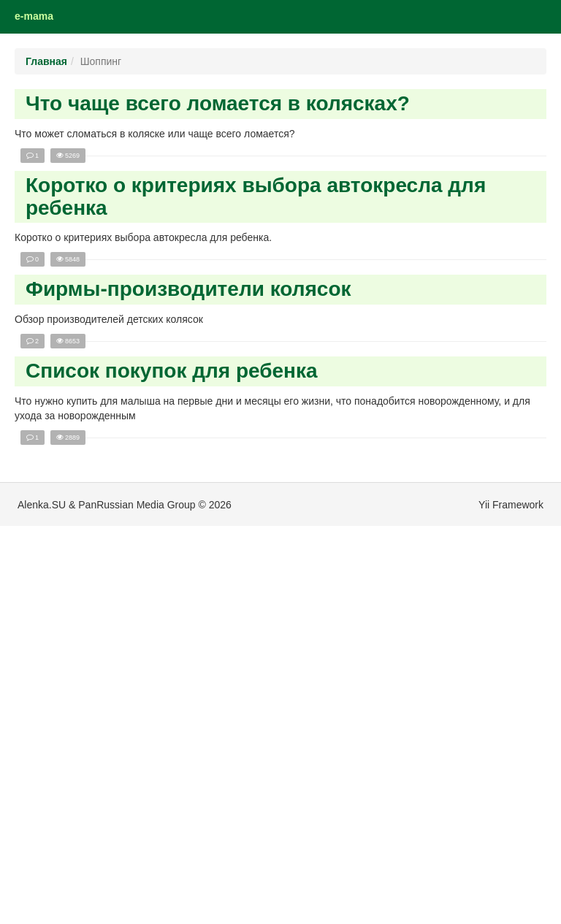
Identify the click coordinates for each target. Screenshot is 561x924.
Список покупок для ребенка (172, 371)
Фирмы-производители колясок (188, 289)
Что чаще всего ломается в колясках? (218, 103)
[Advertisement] (88, 701)
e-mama (34, 16)
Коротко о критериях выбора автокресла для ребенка (256, 196)
